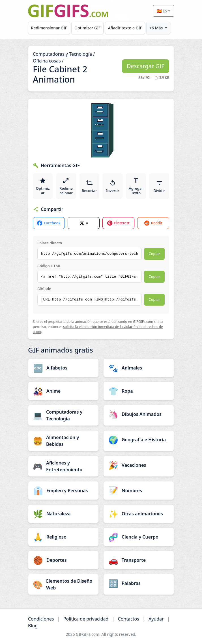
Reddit (153, 223)
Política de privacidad (86, 619)
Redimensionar (66, 186)
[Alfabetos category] (63, 368)
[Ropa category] (139, 391)
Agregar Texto (136, 186)
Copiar (154, 254)
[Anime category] (63, 391)
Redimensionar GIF (49, 28)
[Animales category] (139, 368)
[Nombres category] (139, 490)
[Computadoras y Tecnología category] (63, 415)
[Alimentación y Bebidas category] (63, 441)
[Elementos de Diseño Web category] (63, 584)
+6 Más (156, 28)
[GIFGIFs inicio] (68, 11)
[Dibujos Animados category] (139, 414)
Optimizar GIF (88, 28)
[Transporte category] (139, 560)
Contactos (129, 619)
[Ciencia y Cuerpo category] (139, 537)
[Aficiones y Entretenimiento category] (63, 466)
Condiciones (41, 619)
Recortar (89, 186)
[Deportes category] (63, 560)
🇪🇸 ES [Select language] (162, 11)
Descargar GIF (146, 66)
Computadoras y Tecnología (62, 54)
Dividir (159, 186)
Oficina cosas (47, 61)
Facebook (49, 223)
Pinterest (118, 223)
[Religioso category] (63, 537)
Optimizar (43, 186)
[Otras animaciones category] (139, 514)
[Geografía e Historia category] (139, 440)
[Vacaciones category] (139, 465)
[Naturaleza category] (63, 514)
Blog (33, 626)
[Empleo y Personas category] (63, 490)
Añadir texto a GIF (125, 28)
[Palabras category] (139, 583)
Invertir (113, 186)
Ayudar (156, 619)
